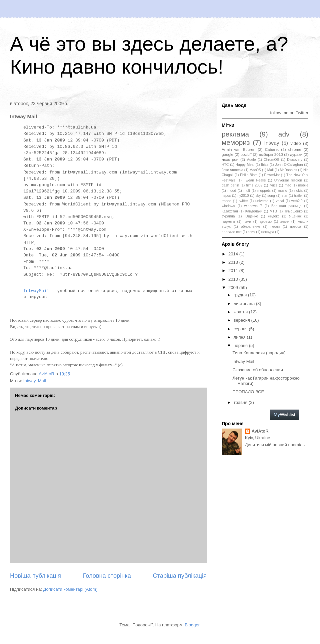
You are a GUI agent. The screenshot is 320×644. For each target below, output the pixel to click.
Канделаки (254, 211)
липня (240, 337)
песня (275, 227)
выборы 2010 (271, 154)
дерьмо (266, 222)
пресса (295, 227)
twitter (243, 201)
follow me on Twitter (289, 113)
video (295, 143)
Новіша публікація (35, 576)
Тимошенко (293, 211)
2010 (234, 279)
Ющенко (251, 216)
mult (247, 191)
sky (258, 196)
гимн (247, 222)
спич (251, 232)
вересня (242, 320)
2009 (234, 288)
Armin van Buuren (238, 149)
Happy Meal (245, 165)
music (282, 191)
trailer (299, 196)
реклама (235, 134)
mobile (303, 185)
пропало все (232, 232)
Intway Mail (243, 361)
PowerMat (272, 175)
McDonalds (288, 170)
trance (226, 201)
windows (228, 206)
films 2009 (254, 185)
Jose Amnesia (232, 170)
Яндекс (273, 216)
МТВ (273, 211)
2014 (234, 254)
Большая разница (286, 206)
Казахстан (230, 211)
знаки (285, 222)
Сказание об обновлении (257, 370)
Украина (228, 216)
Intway (29, 381)
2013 (234, 262)
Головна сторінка (107, 576)
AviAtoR (260, 431)
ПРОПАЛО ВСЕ (248, 392)
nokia (298, 191)
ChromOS (271, 160)
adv (284, 134)
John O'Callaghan (289, 165)
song (271, 196)
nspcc (226, 196)
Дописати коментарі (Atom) (70, 589)
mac (288, 185)
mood (232, 191)
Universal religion (288, 180)
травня (241, 402)
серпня (241, 329)
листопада (245, 304)
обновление (251, 227)
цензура (268, 232)
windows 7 (253, 206)
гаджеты (228, 222)
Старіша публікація (180, 576)
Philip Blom (249, 175)
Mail (42, 381)
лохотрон (230, 159)
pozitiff (246, 154)
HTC (225, 165)
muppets (264, 191)
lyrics (274, 185)
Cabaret (272, 149)
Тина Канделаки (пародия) (259, 353)
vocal (280, 201)
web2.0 (297, 201)
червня (241, 345)
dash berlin (230, 185)
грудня (241, 295)
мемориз (236, 142)
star (284, 196)
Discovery (295, 160)
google (227, 154)
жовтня (241, 312)
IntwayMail (36, 291)
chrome (295, 149)
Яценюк (295, 216)
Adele (251, 160)
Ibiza (265, 165)
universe (262, 201)
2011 (234, 271)
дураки (296, 154)
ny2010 (243, 196)
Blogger (192, 625)
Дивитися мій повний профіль (275, 445)
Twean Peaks (255, 180)
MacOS (255, 170)
